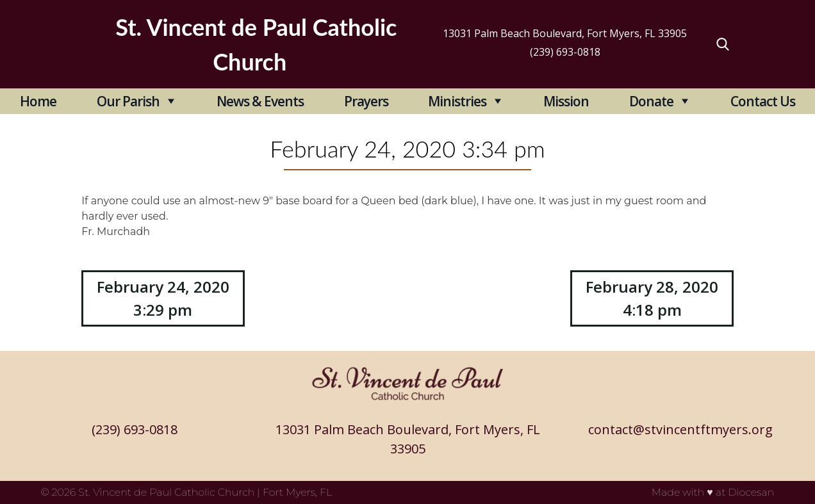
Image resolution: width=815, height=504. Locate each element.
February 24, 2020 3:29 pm (163, 298)
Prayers (366, 101)
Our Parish (128, 101)
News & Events (260, 101)
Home (38, 101)
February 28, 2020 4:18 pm (652, 298)
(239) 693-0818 (565, 52)
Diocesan (751, 492)
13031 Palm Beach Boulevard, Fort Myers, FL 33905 (565, 33)
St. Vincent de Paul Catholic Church (166, 492)
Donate (651, 101)
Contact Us (763, 101)
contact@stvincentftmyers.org (680, 429)
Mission (566, 101)
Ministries (457, 101)
